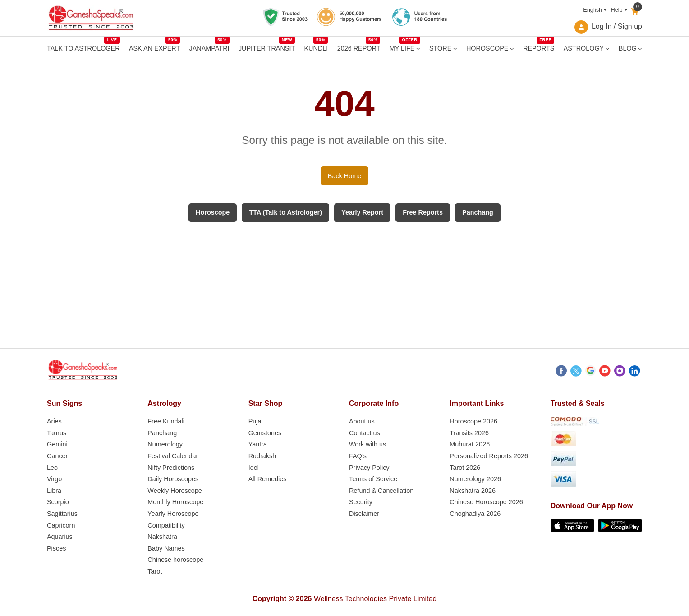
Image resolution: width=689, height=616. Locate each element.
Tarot (155, 571)
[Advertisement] (344, 285)
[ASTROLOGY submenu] (608, 48)
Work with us (367, 444)
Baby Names (166, 548)
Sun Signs (64, 403)
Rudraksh (262, 456)
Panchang (162, 433)
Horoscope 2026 (473, 421)
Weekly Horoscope (175, 491)
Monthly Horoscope (175, 502)
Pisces (56, 548)
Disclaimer (364, 514)
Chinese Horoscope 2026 (486, 502)
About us (362, 421)
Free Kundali (166, 421)
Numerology (165, 444)
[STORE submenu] (455, 48)
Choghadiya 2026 (475, 514)
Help (616, 10)
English (593, 10)
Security (361, 502)
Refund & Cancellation (381, 491)
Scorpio (58, 502)
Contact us (365, 433)
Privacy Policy (369, 468)
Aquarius (60, 537)
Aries (54, 421)
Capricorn (61, 525)
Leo (52, 468)
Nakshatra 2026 (473, 491)
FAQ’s (358, 456)
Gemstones (265, 433)
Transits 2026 (469, 433)
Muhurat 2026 (470, 444)
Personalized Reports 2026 (489, 456)
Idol (254, 468)
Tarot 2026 (465, 468)
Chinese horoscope (175, 560)
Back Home (344, 176)
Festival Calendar (173, 456)
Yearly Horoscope (173, 514)
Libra (54, 491)
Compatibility (166, 525)
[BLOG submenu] (640, 48)
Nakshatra (162, 537)
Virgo (54, 479)
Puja (255, 421)
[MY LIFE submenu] (418, 48)
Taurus (57, 433)
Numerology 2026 (475, 479)
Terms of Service (373, 479)
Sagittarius (62, 514)
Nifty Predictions (171, 468)
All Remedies (268, 479)
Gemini (57, 444)
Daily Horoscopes (173, 479)
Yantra (258, 444)
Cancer (57, 456)
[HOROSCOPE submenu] (512, 48)
